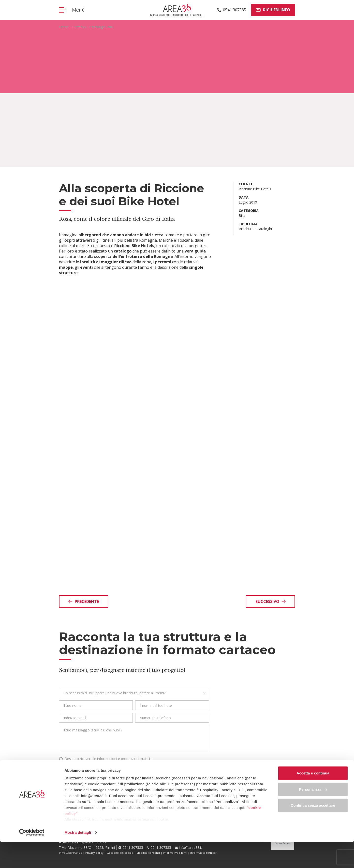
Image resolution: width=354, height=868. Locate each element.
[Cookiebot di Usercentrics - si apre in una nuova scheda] (32, 858)
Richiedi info (273, 10)
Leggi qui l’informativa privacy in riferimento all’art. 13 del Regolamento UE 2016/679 (118, 765)
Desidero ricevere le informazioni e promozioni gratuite (108, 759)
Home (64, 27)
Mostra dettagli (78, 858)
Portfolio (79, 27)
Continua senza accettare (313, 831)
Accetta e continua (313, 799)
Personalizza (313, 815)
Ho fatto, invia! (84, 781)
